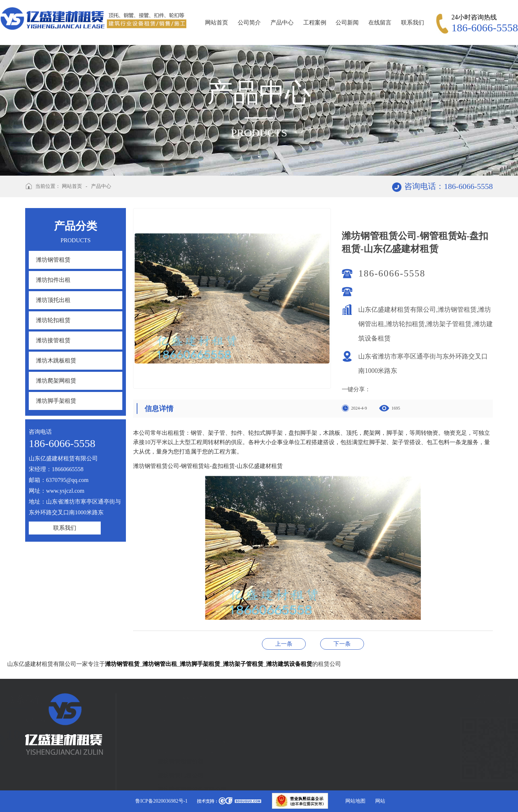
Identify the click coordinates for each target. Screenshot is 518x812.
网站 (380, 801)
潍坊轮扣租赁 (53, 320)
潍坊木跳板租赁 (56, 360)
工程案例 (315, 22)
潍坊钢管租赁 (53, 260)
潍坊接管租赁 (53, 340)
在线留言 (380, 22)
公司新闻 (347, 22)
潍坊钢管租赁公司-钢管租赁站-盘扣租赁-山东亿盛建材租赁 (342, 644)
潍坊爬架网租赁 (56, 381)
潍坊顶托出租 (53, 300)
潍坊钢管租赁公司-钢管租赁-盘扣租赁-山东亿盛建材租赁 (284, 644)
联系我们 (413, 22)
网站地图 (355, 801)
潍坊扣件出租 (53, 280)
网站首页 (217, 22)
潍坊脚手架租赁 (56, 401)
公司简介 (249, 22)
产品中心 (282, 22)
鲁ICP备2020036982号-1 (161, 801)
